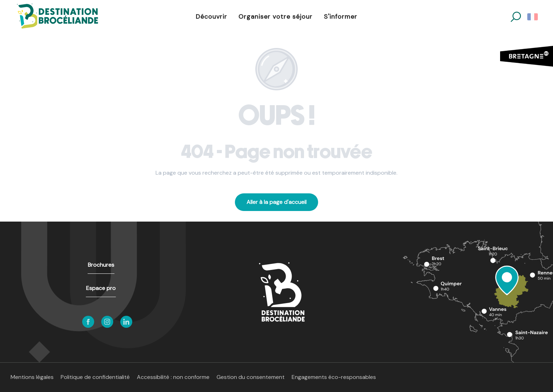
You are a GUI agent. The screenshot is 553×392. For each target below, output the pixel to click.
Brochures (101, 265)
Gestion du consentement (251, 377)
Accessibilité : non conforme (173, 377)
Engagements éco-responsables (334, 377)
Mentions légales (32, 377)
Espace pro (101, 288)
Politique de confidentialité (95, 377)
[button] (516, 17)
